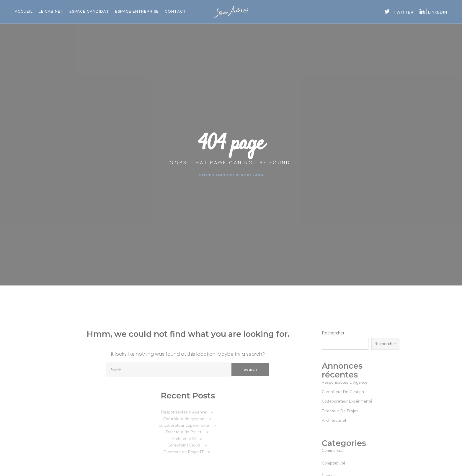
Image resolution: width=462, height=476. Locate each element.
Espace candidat (89, 11)
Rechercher (333, 333)
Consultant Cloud (184, 445)
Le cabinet (51, 11)
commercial (333, 450)
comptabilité (334, 463)
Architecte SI (184, 439)
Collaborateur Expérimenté (184, 425)
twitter (399, 12)
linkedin (433, 12)
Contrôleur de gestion (184, 419)
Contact (175, 11)
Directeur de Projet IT (184, 452)
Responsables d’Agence (184, 412)
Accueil (24, 11)
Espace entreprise (137, 11)
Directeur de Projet (184, 432)
